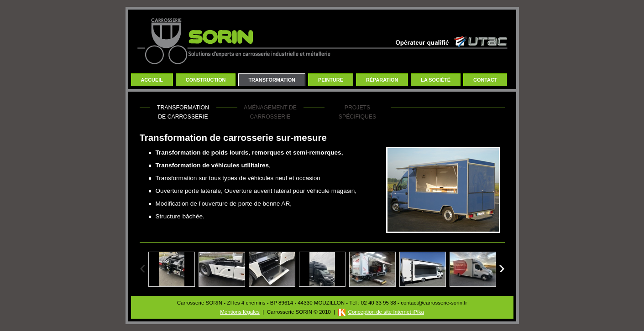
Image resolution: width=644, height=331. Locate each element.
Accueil (152, 80)
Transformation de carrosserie (183, 112)
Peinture (331, 80)
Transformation (272, 80)
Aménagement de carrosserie (270, 112)
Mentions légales (240, 312)
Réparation (382, 80)
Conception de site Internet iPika (386, 312)
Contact (485, 80)
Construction (206, 80)
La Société (436, 80)
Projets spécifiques (357, 112)
